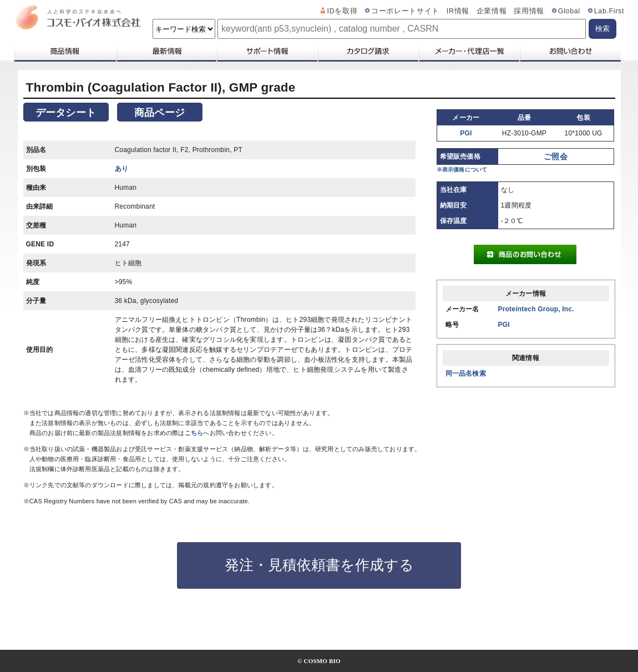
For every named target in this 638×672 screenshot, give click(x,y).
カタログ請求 (368, 51)
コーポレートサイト (405, 11)
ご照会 (556, 156)
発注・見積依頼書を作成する (319, 565)
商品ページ (159, 113)
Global (569, 11)
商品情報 (65, 51)
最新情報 (166, 51)
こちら (194, 433)
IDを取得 (343, 11)
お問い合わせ (570, 51)
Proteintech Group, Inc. (536, 309)
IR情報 (458, 11)
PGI (466, 133)
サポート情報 (267, 51)
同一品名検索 (466, 373)
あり (121, 169)
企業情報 (492, 11)
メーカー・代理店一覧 (469, 51)
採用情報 (529, 11)
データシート (66, 113)
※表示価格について (462, 170)
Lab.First (609, 11)
